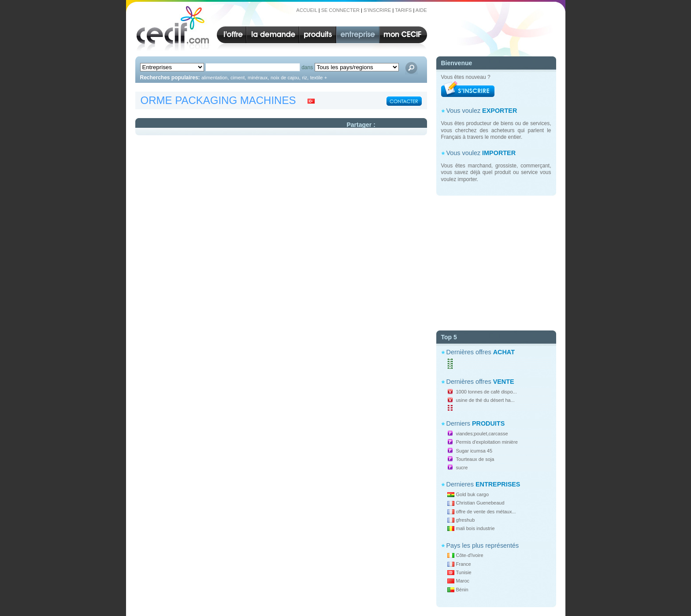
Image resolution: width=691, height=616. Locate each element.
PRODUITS (488, 423)
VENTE (504, 382)
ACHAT (504, 352)
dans (307, 67)
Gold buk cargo (473, 494)
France (464, 564)
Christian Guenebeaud (480, 503)
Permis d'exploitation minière (487, 442)
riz (305, 78)
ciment (238, 78)
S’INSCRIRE (377, 10)
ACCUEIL (306, 10)
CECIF (170, 28)
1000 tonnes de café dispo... (487, 392)
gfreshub (466, 520)
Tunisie (464, 572)
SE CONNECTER (340, 10)
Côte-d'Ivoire (470, 555)
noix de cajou (285, 78)
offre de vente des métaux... (486, 512)
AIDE (421, 10)
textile (317, 78)
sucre (462, 468)
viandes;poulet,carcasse (482, 434)
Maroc (463, 581)
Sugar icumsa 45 (474, 451)
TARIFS (403, 10)
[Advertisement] (496, 260)
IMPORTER (499, 153)
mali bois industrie (476, 528)
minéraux (258, 78)
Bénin (462, 590)
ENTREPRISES (498, 484)
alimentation (214, 78)
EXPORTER (500, 111)
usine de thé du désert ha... (485, 400)
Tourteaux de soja (475, 459)
